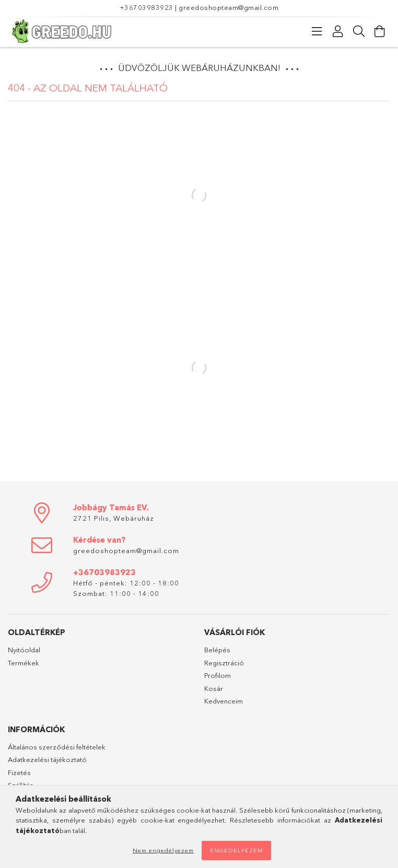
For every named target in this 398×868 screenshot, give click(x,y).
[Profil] (338, 31)
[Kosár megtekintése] (380, 31)
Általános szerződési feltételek (57, 747)
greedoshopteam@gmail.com (229, 7)
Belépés (217, 650)
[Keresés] (359, 31)
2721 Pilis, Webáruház (114, 518)
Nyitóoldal (24, 650)
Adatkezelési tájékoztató (47, 759)
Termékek (24, 663)
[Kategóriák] (317, 31)
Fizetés (19, 772)
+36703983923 (147, 7)
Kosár (214, 688)
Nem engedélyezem (163, 850)
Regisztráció (224, 663)
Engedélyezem (237, 850)
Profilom (218, 675)
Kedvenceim (224, 701)
